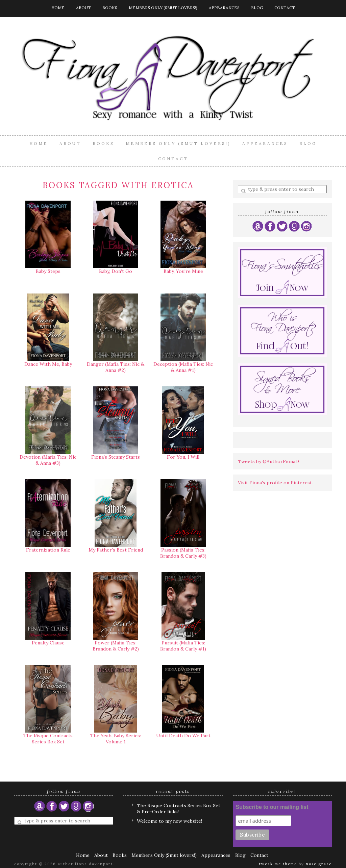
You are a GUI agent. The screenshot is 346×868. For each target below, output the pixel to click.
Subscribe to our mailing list (272, 807)
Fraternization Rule (48, 550)
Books (110, 8)
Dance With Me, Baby (48, 364)
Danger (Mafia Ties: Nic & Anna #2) (116, 367)
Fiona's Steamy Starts (116, 457)
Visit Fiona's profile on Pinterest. (275, 483)
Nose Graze (319, 864)
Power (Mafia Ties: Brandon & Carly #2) (116, 646)
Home (58, 8)
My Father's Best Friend (116, 550)
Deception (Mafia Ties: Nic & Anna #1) (183, 367)
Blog (257, 8)
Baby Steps (48, 271)
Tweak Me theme (278, 864)
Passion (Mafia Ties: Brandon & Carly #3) (183, 553)
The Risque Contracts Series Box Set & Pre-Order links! (179, 809)
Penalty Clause (48, 643)
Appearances (224, 8)
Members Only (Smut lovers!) (163, 8)
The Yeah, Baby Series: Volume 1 (116, 739)
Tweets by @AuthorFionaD (268, 461)
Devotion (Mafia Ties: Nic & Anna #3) (48, 460)
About (83, 8)
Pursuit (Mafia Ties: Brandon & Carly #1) (183, 646)
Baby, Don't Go (116, 271)
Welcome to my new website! (169, 821)
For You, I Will (183, 457)
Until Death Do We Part (183, 736)
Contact (285, 8)
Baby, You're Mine (183, 271)
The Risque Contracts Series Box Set (48, 739)
